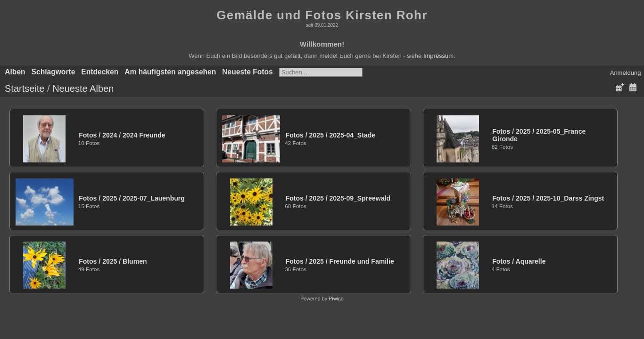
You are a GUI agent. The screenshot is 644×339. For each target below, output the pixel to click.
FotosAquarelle (519, 261)
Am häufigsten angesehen (170, 72)
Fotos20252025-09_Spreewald (338, 198)
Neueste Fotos (247, 72)
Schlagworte (54, 72)
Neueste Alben (83, 89)
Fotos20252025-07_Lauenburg (132, 198)
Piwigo (336, 299)
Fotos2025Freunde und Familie (340, 261)
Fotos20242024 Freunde (122, 135)
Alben (15, 72)
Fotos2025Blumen (113, 261)
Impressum (438, 56)
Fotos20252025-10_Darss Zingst (548, 198)
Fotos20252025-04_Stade (330, 135)
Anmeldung (626, 73)
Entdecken (100, 72)
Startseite (25, 89)
